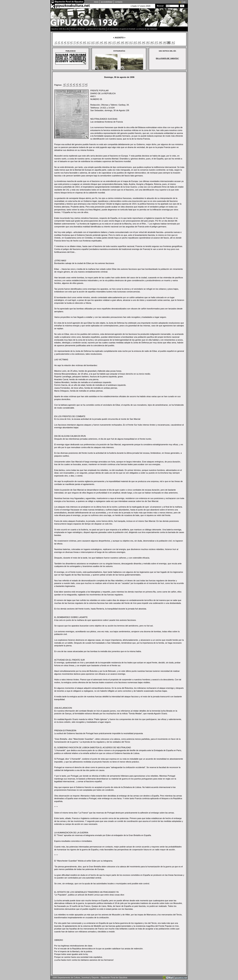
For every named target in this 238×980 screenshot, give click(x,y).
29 (164, 42)
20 (126, 42)
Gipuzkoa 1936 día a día (60, 29)
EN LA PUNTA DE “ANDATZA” (167, 58)
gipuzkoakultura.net (73, 6)
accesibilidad (107, 2)
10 (84, 42)
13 (97, 42)
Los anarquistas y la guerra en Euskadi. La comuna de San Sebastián (132, 29)
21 (130, 42)
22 (135, 42)
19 (122, 42)
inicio (96, 2)
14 (101, 42)
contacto (119, 2)
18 (118, 42)
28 (160, 42)
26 (152, 42)
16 (109, 42)
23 (139, 42)
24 (143, 42)
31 (173, 42)
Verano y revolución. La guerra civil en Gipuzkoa (88, 29)
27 (156, 42)
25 (147, 42)
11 (88, 42)
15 (105, 42)
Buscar (160, 6)
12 (92, 42)
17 (113, 42)
